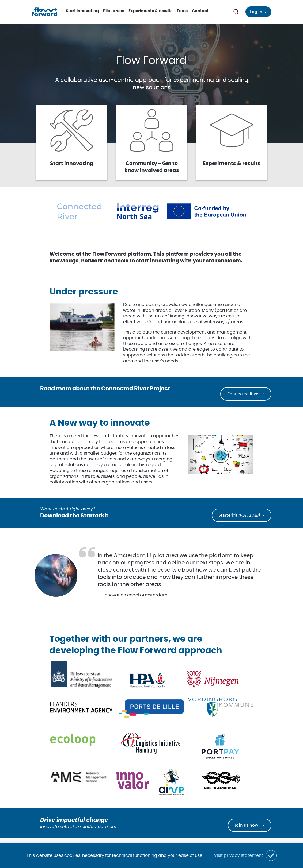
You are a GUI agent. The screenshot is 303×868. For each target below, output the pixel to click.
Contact (200, 11)
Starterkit (239, 515)
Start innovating (82, 11)
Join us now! (247, 825)
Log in (256, 11)
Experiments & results (150, 11)
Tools (182, 11)
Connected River (244, 394)
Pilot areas (114, 11)
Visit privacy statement (238, 855)
